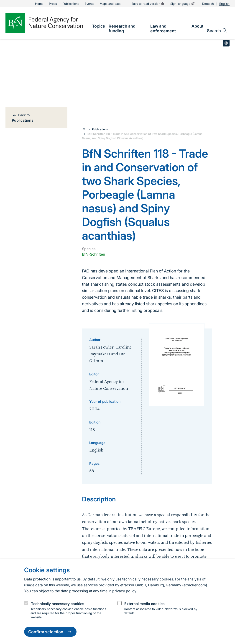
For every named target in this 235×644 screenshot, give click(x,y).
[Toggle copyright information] (226, 43)
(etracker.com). (195, 585)
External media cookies (144, 604)
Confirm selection (50, 632)
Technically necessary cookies (58, 604)
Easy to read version (148, 4)
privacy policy (124, 591)
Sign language (183, 4)
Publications (100, 129)
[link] (98, 26)
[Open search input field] (217, 31)
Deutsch (208, 4)
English (224, 4)
